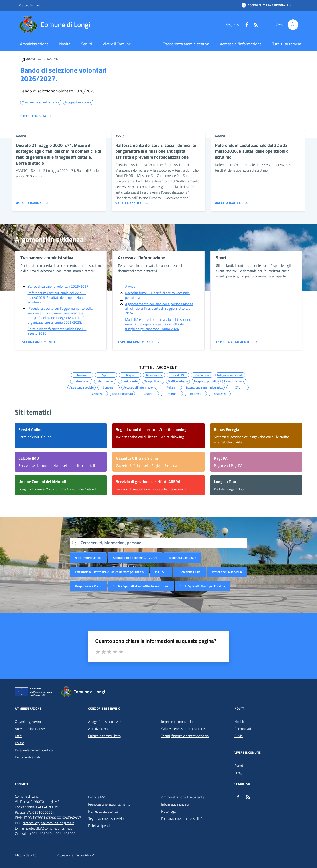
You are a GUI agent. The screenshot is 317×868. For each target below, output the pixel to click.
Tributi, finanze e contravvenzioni (185, 736)
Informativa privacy (175, 804)
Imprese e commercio (177, 722)
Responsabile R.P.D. (88, 586)
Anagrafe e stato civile (105, 722)
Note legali (169, 811)
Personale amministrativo (34, 750)
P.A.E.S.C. (161, 572)
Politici (20, 743)
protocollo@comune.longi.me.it (49, 828)
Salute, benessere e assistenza (184, 729)
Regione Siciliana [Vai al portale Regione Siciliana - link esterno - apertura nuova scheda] (30, 5)
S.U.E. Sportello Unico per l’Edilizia (202, 586)
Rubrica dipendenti (102, 826)
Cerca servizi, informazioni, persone (111, 543)
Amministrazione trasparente (183, 797)
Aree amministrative (30, 729)
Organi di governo (28, 722)
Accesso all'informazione (241, 44)
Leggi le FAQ (97, 797)
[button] (267, 5)
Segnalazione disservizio (106, 818)
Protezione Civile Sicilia (227, 572)
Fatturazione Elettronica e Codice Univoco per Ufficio (109, 572)
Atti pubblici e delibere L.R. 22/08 (135, 558)
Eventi (239, 766)
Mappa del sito (26, 855)
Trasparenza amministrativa (186, 44)
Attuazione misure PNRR (76, 855)
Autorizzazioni (98, 729)
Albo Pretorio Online (88, 558)
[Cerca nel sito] (293, 25)
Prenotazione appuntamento (109, 804)
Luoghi (239, 773)
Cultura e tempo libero (104, 736)
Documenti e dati (27, 757)
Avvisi (239, 736)
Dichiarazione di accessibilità (182, 818)
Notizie (240, 722)
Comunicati (243, 729)
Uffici (19, 736)
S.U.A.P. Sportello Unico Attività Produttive (141, 586)
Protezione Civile (189, 572)
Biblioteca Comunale (182, 558)
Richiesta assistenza (103, 811)
